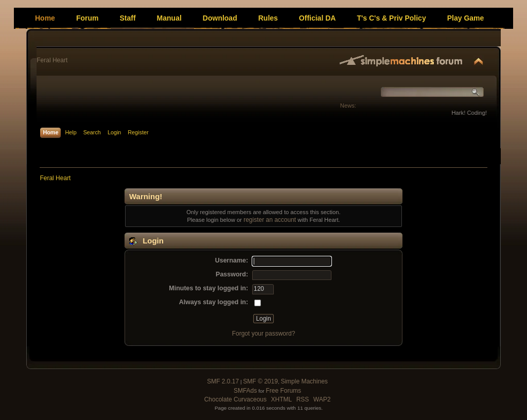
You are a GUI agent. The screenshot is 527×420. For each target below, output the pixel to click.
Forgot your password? (264, 334)
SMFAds (245, 391)
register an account (270, 220)
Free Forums (283, 391)
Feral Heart (52, 60)
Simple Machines (304, 381)
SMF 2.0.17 (223, 381)
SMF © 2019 (260, 381)
